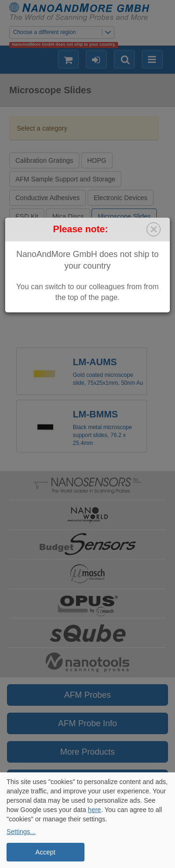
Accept (45, 852)
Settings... (21, 832)
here (94, 810)
